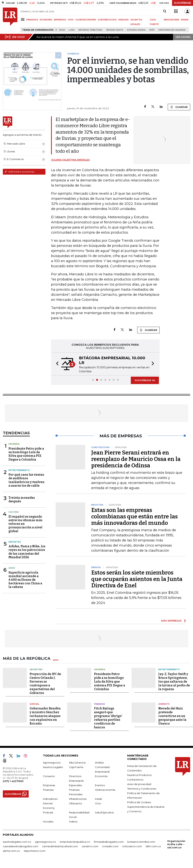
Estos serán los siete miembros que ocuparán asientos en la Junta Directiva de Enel (137, 579)
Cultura (14, 512)
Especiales (75, 785)
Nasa (62, 30)
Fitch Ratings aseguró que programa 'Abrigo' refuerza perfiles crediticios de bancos (108, 718)
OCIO (71, 20)
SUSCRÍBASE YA (145, 380)
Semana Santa (115, 30)
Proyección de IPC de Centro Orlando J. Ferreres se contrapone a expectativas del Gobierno (45, 683)
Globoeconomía (105, 790)
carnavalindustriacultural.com (60, 846)
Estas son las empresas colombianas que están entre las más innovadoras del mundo (134, 516)
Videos (73, 822)
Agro (12, 568)
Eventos (100, 785)
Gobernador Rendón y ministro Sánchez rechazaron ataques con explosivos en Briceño (45, 716)
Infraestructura (78, 799)
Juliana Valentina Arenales (70, 160)
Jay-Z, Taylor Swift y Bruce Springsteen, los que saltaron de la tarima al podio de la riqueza (174, 682)
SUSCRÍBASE (183, 3)
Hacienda (14, 444)
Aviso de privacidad (139, 784)
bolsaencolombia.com (141, 842)
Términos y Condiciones (142, 789)
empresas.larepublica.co (75, 842)
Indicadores (50, 799)
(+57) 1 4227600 (13, 781)
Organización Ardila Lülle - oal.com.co (176, 844)
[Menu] (23, 19)
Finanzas (100, 704)
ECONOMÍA (46, 20)
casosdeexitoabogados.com (21, 846)
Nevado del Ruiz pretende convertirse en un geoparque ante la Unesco (172, 716)
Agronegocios (52, 763)
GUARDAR (179, 107)
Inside (99, 799)
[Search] (165, 11)
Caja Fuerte (76, 767)
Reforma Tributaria (90, 30)
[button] (56, 364)
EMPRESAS (60, 20)
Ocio (98, 803)
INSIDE (185, 20)
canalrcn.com (90, 846)
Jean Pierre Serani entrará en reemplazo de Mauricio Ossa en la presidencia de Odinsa (136, 459)
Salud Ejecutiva (104, 812)
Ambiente (164, 704)
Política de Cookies (139, 802)
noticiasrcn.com (132, 846)
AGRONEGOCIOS (107, 20)
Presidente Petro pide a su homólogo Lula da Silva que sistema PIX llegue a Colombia (26, 454)
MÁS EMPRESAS (171, 621)
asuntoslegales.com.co (17, 842)
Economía (101, 776)
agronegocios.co (45, 842)
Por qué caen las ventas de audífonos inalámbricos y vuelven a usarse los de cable (26, 480)
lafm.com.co (153, 846)
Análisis (99, 763)
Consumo (49, 776)
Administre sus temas (19, 172)
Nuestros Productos (139, 775)
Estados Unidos (136, 30)
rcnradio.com (110, 846)
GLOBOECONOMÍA (86, 20)
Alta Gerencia (77, 763)
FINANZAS (32, 20)
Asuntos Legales (53, 767)
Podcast (48, 812)
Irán (152, 30)
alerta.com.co (11, 851)
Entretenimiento (19, 470)
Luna (72, 30)
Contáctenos (135, 780)
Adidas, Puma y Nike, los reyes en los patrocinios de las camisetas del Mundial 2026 (27, 552)
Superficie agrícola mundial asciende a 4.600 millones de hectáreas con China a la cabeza (25, 580)
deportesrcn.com (35, 851)
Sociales (48, 822)
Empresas (49, 785)
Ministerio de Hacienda (172, 30)
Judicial (34, 704)
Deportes (15, 542)
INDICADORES (172, 20)
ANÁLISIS (124, 20)
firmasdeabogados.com (109, 842)
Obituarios (75, 803)
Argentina (36, 669)
